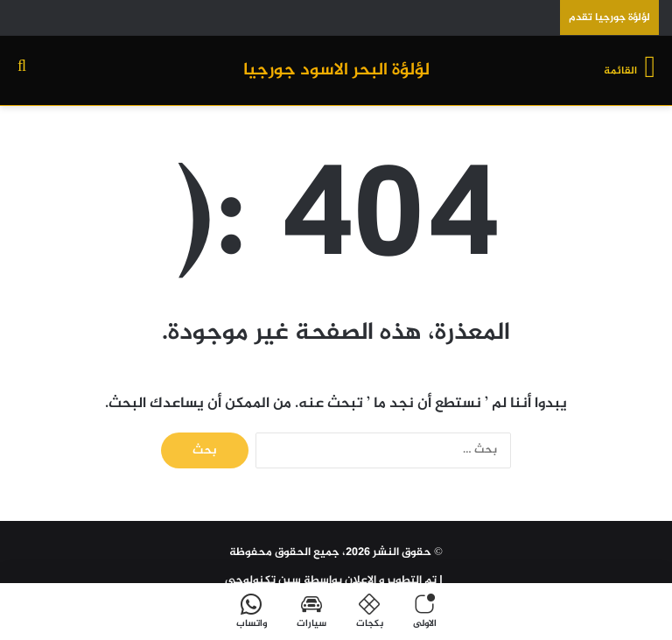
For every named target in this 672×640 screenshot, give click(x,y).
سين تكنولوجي (263, 580)
